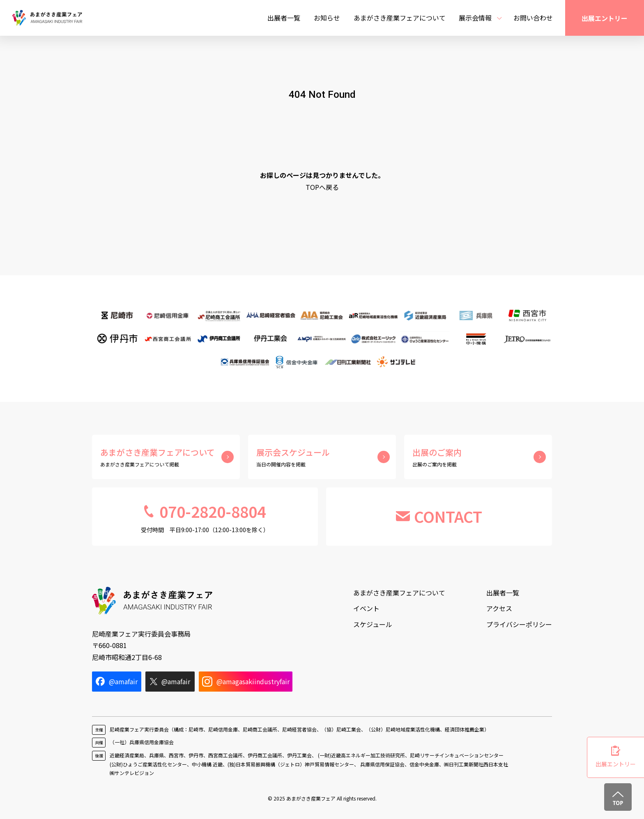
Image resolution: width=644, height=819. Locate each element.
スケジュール (373, 624)
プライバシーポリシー (519, 624)
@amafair (117, 681)
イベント (366, 608)
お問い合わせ (533, 18)
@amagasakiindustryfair (246, 682)
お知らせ (327, 18)
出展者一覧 (284, 18)
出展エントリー (605, 18)
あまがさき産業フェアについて (400, 18)
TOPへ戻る (322, 187)
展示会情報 (475, 18)
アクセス (499, 608)
